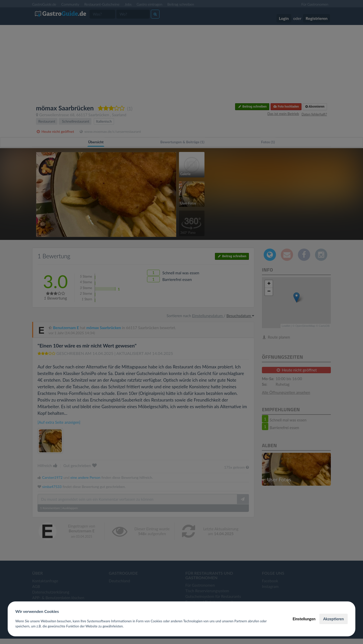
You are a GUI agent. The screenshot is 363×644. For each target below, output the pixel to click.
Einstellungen (304, 619)
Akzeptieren (334, 619)
